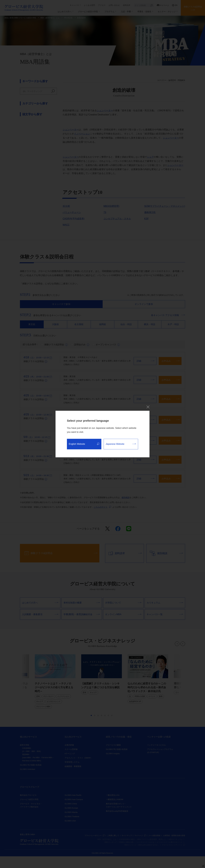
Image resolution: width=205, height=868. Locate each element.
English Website (84, 444)
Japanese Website (121, 444)
